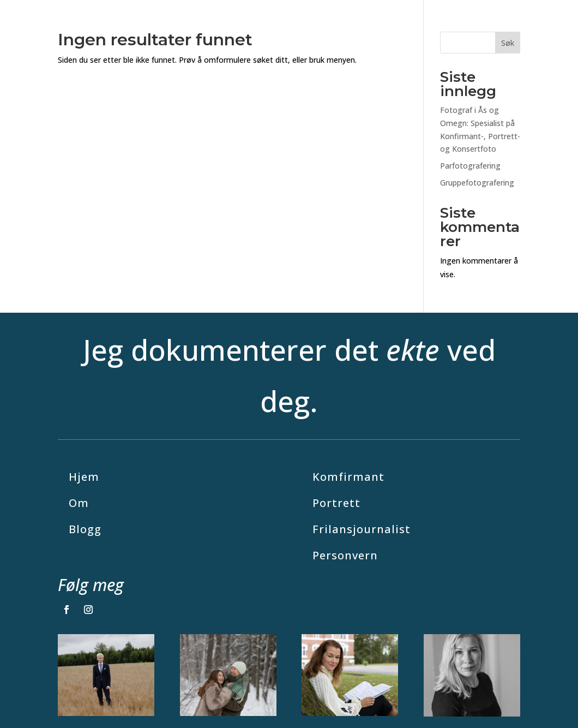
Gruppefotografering (477, 183)
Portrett (336, 503)
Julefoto (249, 21)
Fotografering (307, 21)
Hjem (84, 477)
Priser (371, 21)
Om (513, 21)
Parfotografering (470, 166)
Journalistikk (420, 21)
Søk (508, 43)
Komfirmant (348, 477)
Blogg (481, 21)
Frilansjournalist (362, 529)
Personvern (345, 555)
